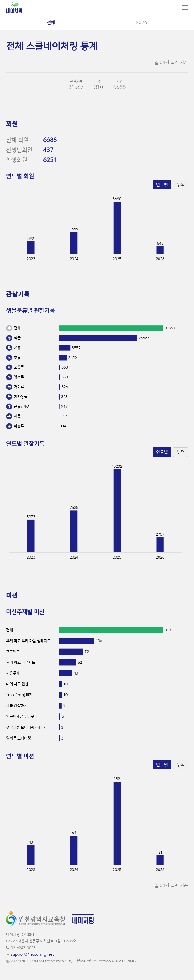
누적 (180, 185)
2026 (142, 22)
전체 (51, 22)
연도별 (162, 185)
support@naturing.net (32, 954)
